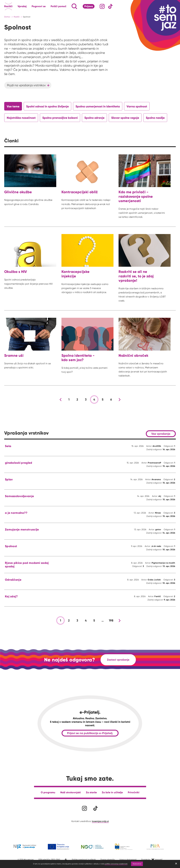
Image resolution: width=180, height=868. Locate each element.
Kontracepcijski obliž (80, 192)
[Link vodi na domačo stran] (163, 18)
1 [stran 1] (69, 400)
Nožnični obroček (133, 355)
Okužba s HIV (16, 272)
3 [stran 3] (86, 400)
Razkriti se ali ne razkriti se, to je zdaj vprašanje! (136, 276)
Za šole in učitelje (112, 792)
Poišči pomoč (58, 6)
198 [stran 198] (111, 621)
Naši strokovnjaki (71, 792)
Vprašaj (22, 6)
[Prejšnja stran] (60, 400)
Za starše (91, 792)
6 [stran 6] (111, 400)
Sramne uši (14, 355)
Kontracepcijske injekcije (76, 274)
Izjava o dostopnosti (128, 859)
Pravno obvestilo (108, 859)
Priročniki (134, 792)
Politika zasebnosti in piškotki (84, 859)
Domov (7, 17)
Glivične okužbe (18, 192)
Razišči (8, 6)
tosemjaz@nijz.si (100, 821)
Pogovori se (39, 6)
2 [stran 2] (77, 400)
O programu (48, 792)
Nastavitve (137, 864)
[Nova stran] (120, 400)
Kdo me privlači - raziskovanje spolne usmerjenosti (136, 196)
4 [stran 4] (94, 400)
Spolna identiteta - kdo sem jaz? (78, 358)
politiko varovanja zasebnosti (116, 864)
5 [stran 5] (103, 400)
